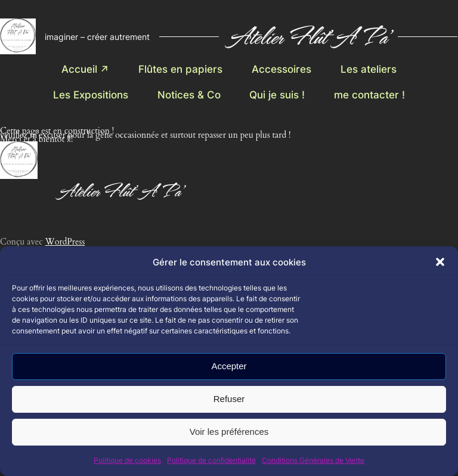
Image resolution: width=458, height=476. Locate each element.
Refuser (229, 399)
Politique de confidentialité (211, 460)
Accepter (229, 366)
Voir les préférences (229, 432)
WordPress (65, 242)
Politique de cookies (127, 460)
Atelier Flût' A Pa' (308, 36)
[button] (440, 262)
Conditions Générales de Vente (313, 460)
